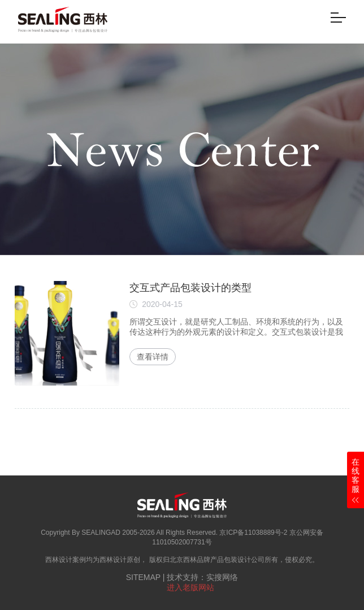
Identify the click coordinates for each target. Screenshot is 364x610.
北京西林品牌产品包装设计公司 (217, 560)
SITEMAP (143, 577)
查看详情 (153, 357)
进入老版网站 (190, 587)
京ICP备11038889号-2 (253, 533)
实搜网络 (222, 577)
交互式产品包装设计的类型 (190, 288)
